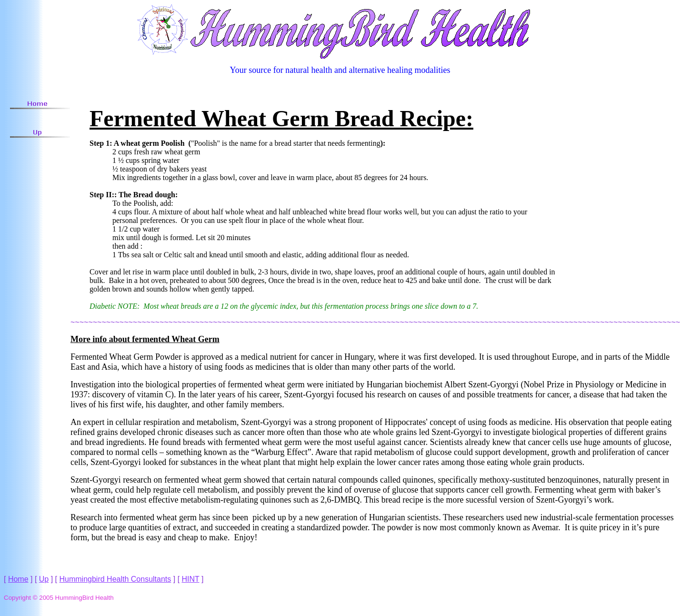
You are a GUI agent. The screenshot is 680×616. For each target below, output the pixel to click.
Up (44, 579)
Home (18, 579)
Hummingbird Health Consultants (115, 579)
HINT (191, 579)
